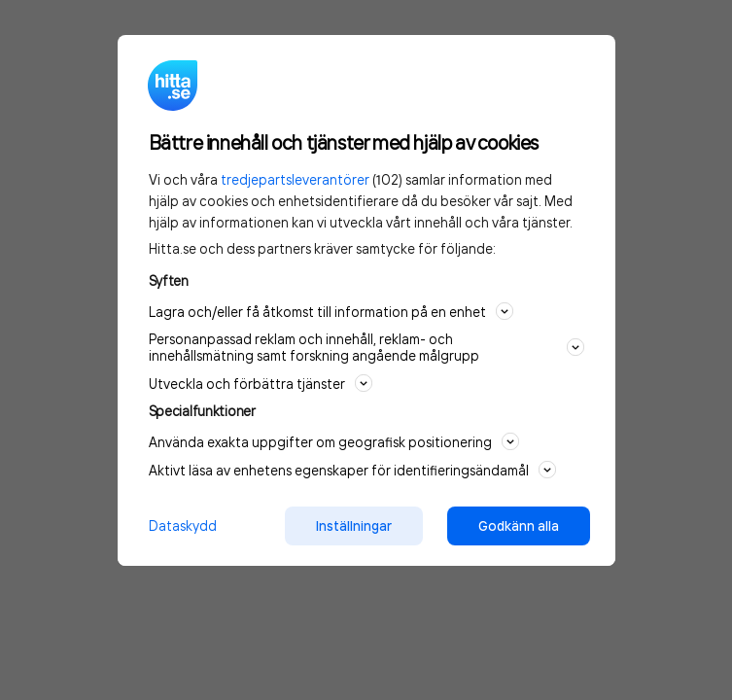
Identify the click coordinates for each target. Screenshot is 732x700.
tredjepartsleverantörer (295, 179)
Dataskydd (183, 525)
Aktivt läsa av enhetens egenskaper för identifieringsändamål (352, 470)
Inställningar (354, 526)
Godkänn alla (519, 526)
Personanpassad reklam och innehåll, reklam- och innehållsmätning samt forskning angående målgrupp (366, 347)
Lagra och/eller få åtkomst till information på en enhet (331, 311)
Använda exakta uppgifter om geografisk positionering (334, 441)
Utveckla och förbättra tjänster (261, 383)
